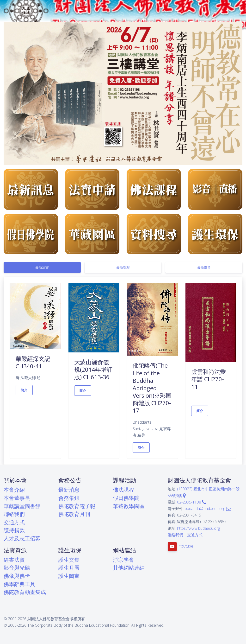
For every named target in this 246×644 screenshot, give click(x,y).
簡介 (24, 390)
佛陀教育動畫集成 (25, 592)
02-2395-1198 (192, 502)
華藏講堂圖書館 (22, 506)
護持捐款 (14, 530)
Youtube (186, 546)
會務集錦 (69, 498)
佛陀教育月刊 (74, 514)
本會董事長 (17, 498)
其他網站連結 (129, 568)
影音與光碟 (17, 568)
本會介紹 (14, 490)
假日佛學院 (126, 498)
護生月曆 (69, 568)
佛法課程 (123, 490)
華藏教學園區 (129, 506)
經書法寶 (14, 560)
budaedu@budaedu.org (208, 509)
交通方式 (14, 522)
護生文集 (69, 560)
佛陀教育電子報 (77, 506)
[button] (22, 93)
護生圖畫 (69, 576)
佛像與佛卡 (17, 576)
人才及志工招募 (22, 538)
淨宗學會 (123, 560)
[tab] (42, 267)
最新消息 (69, 490)
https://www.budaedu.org (198, 528)
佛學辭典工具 (19, 584)
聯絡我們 (14, 514)
